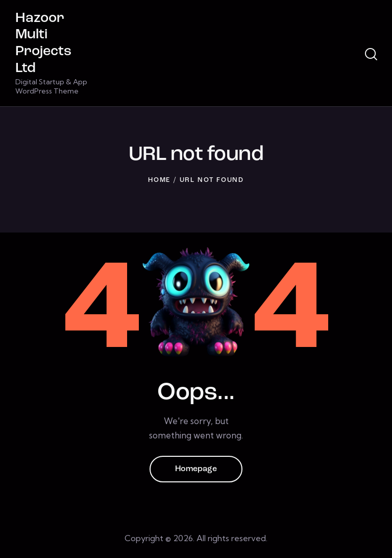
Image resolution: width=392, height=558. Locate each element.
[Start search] (371, 55)
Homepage (196, 469)
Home (159, 180)
